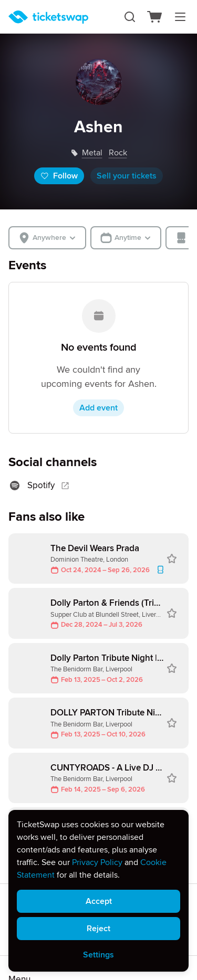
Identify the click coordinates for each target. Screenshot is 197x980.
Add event (98, 408)
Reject (98, 929)
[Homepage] (48, 17)
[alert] (98, 891)
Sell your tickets (127, 176)
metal (92, 153)
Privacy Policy (97, 862)
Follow (59, 176)
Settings (98, 955)
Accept (99, 901)
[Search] (130, 17)
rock (118, 153)
